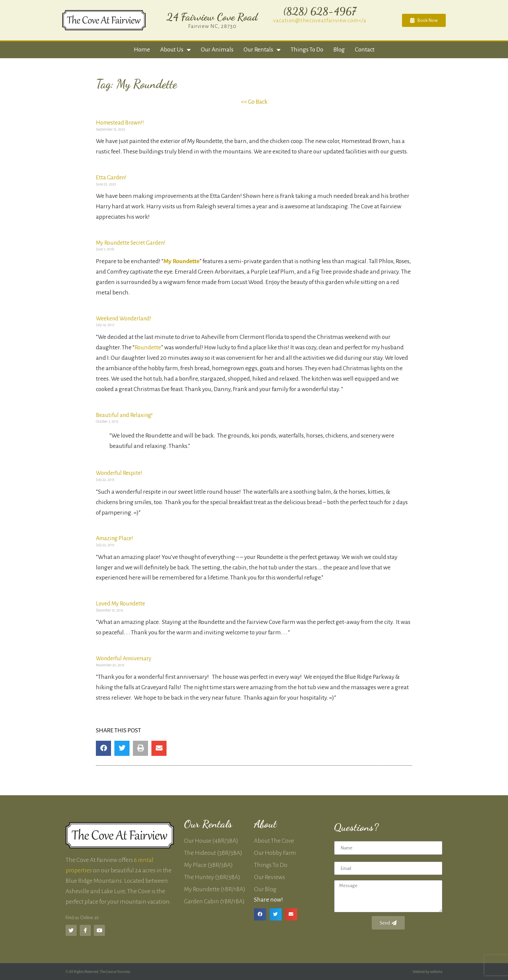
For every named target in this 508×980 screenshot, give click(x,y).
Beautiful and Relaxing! (124, 415)
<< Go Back (254, 102)
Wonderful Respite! (119, 473)
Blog (339, 50)
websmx (436, 972)
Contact (365, 50)
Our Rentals (262, 50)
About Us (175, 50)
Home (142, 50)
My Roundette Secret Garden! (131, 243)
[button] (103, 748)
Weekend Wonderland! (124, 319)
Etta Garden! (111, 178)
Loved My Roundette (120, 604)
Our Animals (217, 50)
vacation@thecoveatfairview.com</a (320, 20)
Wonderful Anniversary (124, 659)
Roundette (148, 347)
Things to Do (307, 50)
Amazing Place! (115, 538)
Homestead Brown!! (120, 123)
